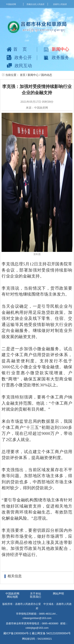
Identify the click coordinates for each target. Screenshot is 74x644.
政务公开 (19, 58)
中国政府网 (11, 4)
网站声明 (58, 594)
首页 (19, 49)
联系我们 (36, 597)
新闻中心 (57, 49)
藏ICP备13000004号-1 (17, 633)
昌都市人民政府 (60, 4)
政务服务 (57, 58)
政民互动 (19, 66)
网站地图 (12, 597)
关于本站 (36, 594)
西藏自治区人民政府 (36, 4)
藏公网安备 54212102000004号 (51, 633)
